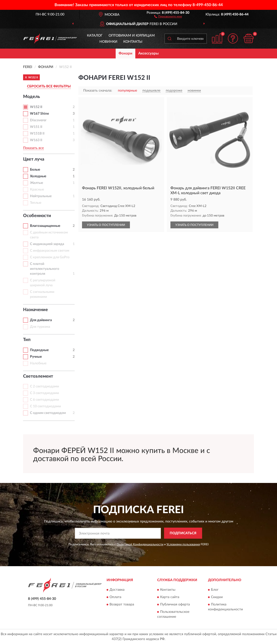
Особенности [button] (37, 216)
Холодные (38, 176)
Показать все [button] (33, 148)
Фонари (125, 53)
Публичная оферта (175, 604)
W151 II (36, 127)
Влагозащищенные (45, 226)
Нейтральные (41, 196)
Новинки (108, 42)
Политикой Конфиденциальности (140, 544)
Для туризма (40, 327)
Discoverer (38, 120)
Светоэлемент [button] (38, 376)
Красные (37, 190)
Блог (215, 590)
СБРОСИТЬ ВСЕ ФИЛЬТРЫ (49, 86)
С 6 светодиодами (44, 400)
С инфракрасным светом (50, 251)
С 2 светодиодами (44, 386)
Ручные (36, 357)
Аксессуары (148, 53)
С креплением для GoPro (50, 257)
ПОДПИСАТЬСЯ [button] (183, 533)
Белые (35, 170)
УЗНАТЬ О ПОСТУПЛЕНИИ (106, 225)
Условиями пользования (183, 544)
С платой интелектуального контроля (45, 269)
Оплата (115, 597)
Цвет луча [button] (34, 159)
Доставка (117, 590)
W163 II (36, 140)
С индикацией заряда (47, 244)
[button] (168, 16)
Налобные (38, 363)
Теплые (36, 203)
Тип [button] (27, 340)
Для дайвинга (41, 320)
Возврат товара (122, 604)
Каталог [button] (95, 36)
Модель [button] (32, 97)
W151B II (37, 134)
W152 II (36, 107)
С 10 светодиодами (45, 406)
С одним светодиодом (48, 413)
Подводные (39, 350)
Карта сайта (170, 597)
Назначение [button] (35, 310)
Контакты (133, 42)
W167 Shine (39, 114)
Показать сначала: (98, 91)
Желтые (36, 183)
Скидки (217, 597)
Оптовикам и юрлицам (132, 36)
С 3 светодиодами (44, 393)
